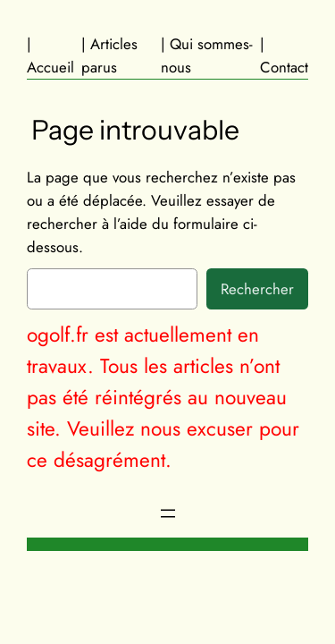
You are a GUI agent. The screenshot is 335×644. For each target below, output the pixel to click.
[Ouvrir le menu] (168, 513)
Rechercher (257, 289)
